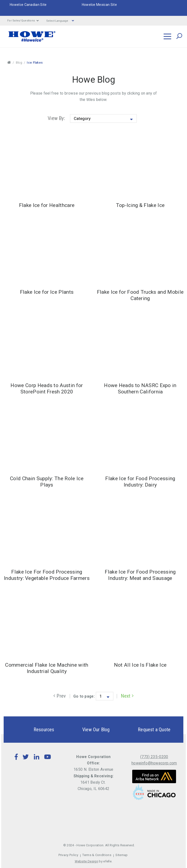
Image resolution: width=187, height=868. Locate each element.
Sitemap (122, 855)
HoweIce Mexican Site (99, 5)
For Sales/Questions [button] (23, 21)
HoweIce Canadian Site (28, 5)
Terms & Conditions (97, 855)
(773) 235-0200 (154, 757)
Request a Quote (146, 730)
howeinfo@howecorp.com (154, 763)
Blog (19, 63)
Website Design (86, 861)
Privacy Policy (68, 855)
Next (127, 696)
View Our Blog (88, 730)
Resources (35, 730)
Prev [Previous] (60, 696)
